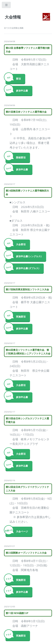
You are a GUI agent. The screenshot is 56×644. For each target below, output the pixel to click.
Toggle (6, 6)
